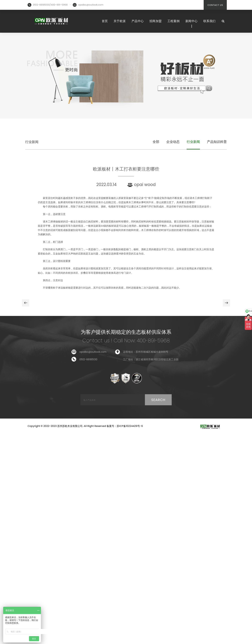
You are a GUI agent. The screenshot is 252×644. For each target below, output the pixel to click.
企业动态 (173, 142)
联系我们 (209, 21)
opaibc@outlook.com (91, 5)
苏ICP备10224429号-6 (130, 426)
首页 (105, 21)
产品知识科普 (217, 142)
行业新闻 (32, 142)
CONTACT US (215, 5)
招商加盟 (156, 21)
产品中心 (138, 21)
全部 (156, 142)
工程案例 (174, 21)
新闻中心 (192, 21)
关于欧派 (120, 21)
